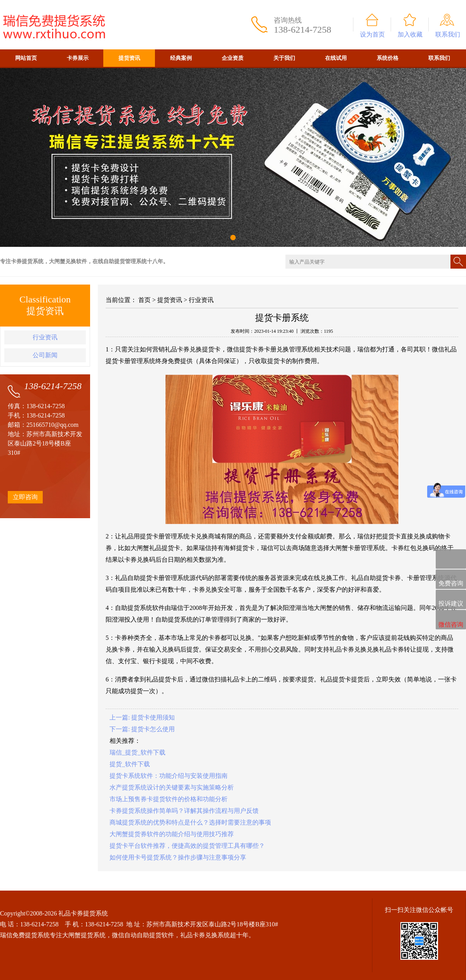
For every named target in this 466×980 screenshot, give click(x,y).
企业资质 (233, 58)
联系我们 (448, 34)
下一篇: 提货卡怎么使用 (142, 729)
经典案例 (181, 58)
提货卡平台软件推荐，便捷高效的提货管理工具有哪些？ (187, 846)
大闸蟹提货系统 (84, 935)
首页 (144, 300)
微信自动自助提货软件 (143, 935)
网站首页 (26, 58)
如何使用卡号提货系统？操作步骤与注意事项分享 (178, 857)
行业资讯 (45, 337)
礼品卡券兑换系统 (205, 935)
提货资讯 (129, 58)
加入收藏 (410, 34)
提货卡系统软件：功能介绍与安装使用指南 (169, 776)
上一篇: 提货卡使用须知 (142, 717)
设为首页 (372, 34)
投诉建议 (451, 600)
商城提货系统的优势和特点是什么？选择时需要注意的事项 (190, 822)
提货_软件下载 (130, 764)
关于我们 (284, 58)
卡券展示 (78, 58)
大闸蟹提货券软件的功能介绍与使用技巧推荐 (172, 834)
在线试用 (336, 58)
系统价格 (388, 58)
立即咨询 (25, 497)
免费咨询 (451, 580)
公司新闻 (45, 355)
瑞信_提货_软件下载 (137, 752)
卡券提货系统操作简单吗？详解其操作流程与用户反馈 (184, 811)
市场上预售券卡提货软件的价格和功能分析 (169, 799)
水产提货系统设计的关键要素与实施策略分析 (172, 787)
